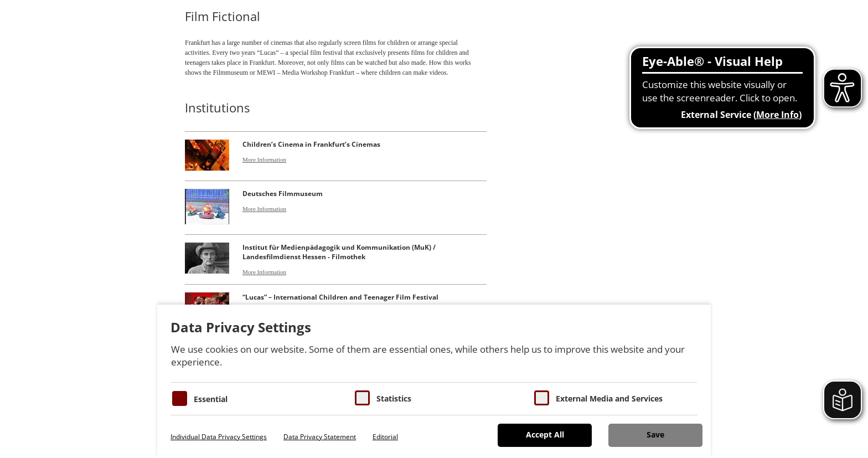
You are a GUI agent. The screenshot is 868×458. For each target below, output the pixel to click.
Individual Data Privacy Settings (219, 437)
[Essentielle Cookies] (180, 398)
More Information (264, 159)
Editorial (385, 437)
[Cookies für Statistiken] (362, 398)
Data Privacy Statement (320, 437)
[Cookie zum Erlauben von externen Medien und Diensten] (542, 398)
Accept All (545, 434)
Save (655, 434)
